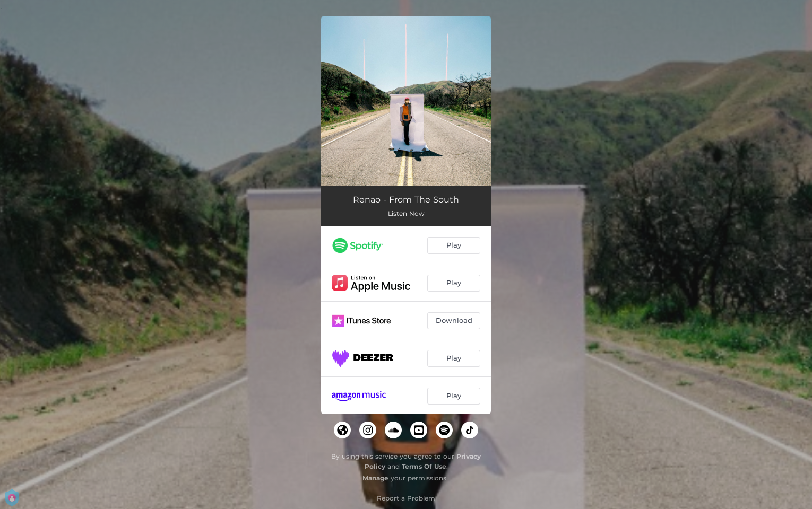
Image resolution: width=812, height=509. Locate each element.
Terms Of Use (424, 466)
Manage (375, 478)
